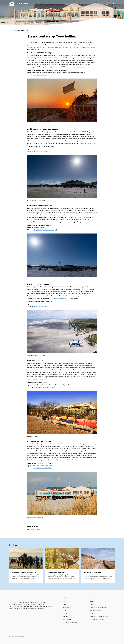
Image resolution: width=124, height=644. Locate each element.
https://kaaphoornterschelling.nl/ (44, 387)
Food (12, 31)
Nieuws (92, 598)
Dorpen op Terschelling (71, 623)
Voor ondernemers (96, 610)
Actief (65, 598)
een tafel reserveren (62, 298)
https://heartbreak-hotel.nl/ (43, 468)
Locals (93, 4)
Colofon (93, 601)
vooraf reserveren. (90, 143)
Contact (93, 613)
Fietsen (65, 616)
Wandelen (66, 607)
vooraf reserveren (79, 67)
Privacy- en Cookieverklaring (99, 616)
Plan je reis (105, 4)
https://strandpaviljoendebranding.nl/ (45, 230)
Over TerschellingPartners (98, 607)
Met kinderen (67, 619)
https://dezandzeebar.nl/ (41, 306)
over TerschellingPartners (38, 606)
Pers (91, 604)
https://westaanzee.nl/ (41, 151)
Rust (65, 604)
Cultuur (65, 613)
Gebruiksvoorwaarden (97, 619)
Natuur (65, 610)
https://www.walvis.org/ (41, 75)
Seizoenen (82, 4)
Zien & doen (69, 4)
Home (58, 4)
